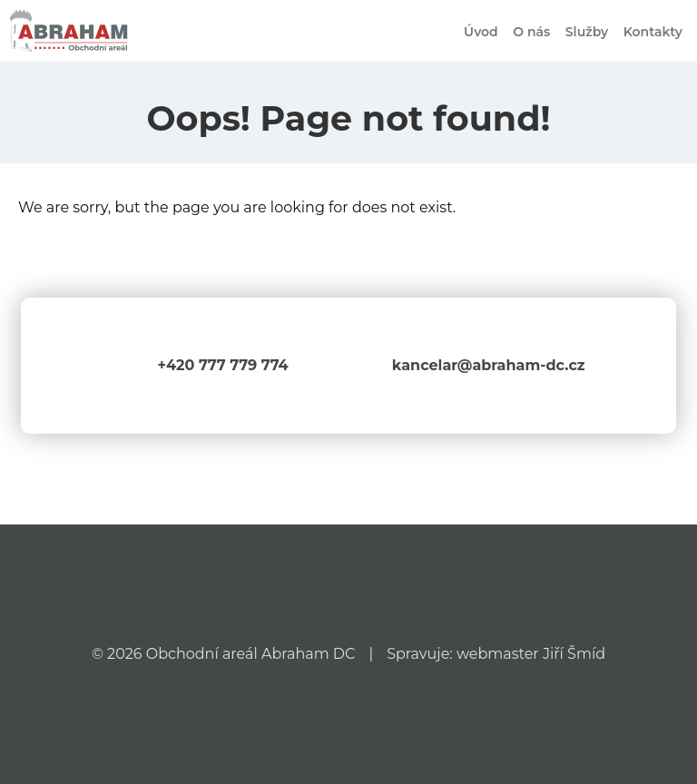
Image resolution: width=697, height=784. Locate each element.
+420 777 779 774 (222, 365)
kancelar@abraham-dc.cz (489, 365)
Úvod (481, 32)
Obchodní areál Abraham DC (251, 654)
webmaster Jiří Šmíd (531, 654)
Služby (587, 32)
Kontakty (653, 32)
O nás (531, 32)
